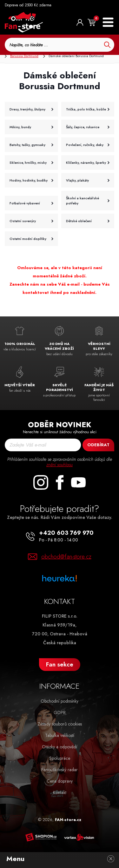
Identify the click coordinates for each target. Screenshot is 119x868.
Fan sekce (60, 664)
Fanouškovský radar (60, 770)
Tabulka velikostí (60, 735)
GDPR (60, 712)
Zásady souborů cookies (60, 724)
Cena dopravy (60, 781)
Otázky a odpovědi (60, 747)
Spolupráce (60, 758)
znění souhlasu (60, 465)
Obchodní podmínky (60, 701)
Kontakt (60, 792)
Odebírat (98, 445)
